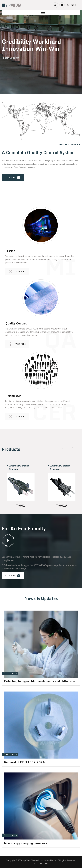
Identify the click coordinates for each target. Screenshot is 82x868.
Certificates (13, 396)
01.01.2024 (10, 673)
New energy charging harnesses (26, 843)
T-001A (62, 505)
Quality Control (16, 323)
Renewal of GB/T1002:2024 (24, 762)
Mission (10, 251)
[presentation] (65, 448)
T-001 (21, 505)
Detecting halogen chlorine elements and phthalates (40, 681)
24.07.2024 (10, 754)
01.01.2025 (10, 835)
